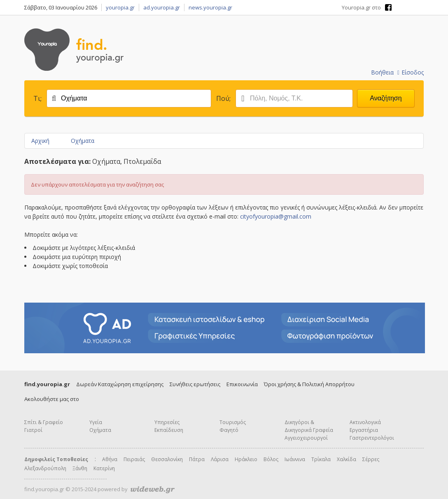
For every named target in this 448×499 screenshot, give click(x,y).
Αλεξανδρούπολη (45, 468)
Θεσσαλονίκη (167, 459)
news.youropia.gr (210, 7)
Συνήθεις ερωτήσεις (195, 384)
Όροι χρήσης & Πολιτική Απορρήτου (309, 384)
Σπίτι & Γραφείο (44, 422)
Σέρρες (371, 459)
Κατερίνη (104, 468)
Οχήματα (83, 141)
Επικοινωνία (242, 384)
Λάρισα (220, 459)
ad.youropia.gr (162, 7)
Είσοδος (411, 72)
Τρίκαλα (321, 459)
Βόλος (271, 459)
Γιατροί (33, 430)
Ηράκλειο (246, 459)
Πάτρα (197, 459)
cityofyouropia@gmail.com (276, 216)
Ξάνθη (80, 468)
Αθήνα (110, 459)
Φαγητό (229, 430)
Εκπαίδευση (169, 430)
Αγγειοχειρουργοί (306, 438)
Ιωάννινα (295, 459)
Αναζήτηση (386, 98)
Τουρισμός (233, 422)
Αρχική (40, 141)
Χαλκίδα (346, 459)
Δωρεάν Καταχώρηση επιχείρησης (120, 384)
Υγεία (96, 422)
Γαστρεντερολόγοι (372, 438)
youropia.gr (120, 7)
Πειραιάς (134, 459)
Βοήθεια (382, 72)
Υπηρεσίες (167, 422)
